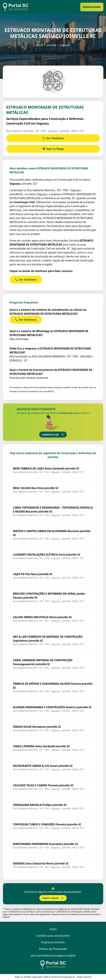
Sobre (53, 929)
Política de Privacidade (53, 949)
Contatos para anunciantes (53, 936)
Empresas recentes (53, 942)
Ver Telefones (53, 138)
